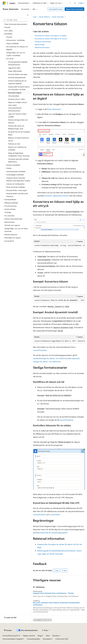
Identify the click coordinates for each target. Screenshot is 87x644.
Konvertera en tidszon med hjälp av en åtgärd (51, 36)
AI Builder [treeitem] (8, 212)
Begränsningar (40, 44)
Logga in (81, 3)
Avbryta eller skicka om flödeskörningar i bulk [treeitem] (16, 127)
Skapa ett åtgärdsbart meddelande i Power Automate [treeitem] (19, 154)
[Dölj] (28, 15)
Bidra (48, 636)
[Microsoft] (4, 3)
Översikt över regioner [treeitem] (12, 225)
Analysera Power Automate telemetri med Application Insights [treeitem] (18, 179)
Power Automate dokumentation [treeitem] (16, 24)
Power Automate (58, 17)
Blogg (40, 636)
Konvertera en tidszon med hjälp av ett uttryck (51, 39)
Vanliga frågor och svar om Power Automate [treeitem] (16, 230)
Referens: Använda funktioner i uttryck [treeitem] (19, 139)
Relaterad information (42, 47)
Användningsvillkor (34, 639)
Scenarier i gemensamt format (56, 196)
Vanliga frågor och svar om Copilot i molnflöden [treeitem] (16, 54)
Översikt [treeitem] (9, 37)
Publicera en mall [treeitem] (14, 144)
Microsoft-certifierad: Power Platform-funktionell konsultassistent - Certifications (57, 604)
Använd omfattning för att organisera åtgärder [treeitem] (17, 82)
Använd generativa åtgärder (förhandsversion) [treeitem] (18, 63)
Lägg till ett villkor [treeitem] (14, 68)
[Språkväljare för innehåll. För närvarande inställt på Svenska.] (8, 630)
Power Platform (44, 17)
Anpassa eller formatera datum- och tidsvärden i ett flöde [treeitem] (19, 88)
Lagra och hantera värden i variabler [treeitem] (18, 115)
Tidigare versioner (29, 636)
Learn (35, 17)
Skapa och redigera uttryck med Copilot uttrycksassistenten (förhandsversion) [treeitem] (18, 106)
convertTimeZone (40, 350)
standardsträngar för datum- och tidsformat (50, 358)
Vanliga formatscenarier (43, 42)
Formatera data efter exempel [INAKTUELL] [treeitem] (18, 160)
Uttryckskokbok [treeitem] (14, 96)
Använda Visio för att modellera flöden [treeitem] (19, 133)
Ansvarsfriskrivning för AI (11, 636)
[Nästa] (70, 3)
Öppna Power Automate (75, 9)
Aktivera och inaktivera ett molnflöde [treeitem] (17, 148)
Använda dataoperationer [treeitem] (17, 77)
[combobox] (16, 20)
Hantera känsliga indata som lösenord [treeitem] (18, 121)
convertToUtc (55, 514)
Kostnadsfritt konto (56, 9)
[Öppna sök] (75, 3)
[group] (59, 246)
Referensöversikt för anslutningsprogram (51, 533)
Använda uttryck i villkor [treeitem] (17, 99)
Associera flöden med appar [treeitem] (18, 74)
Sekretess (56, 636)
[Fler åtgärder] (83, 17)
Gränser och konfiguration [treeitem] (15, 184)
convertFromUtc (39, 514)
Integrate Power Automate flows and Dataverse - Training (53, 593)
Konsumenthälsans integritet (13, 639)
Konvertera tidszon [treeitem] (15, 93)
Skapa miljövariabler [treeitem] (15, 71)
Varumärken (47, 639)
